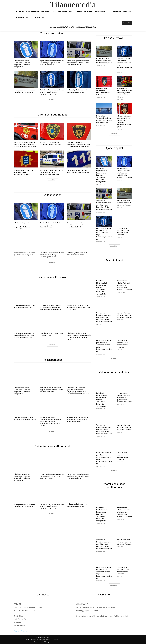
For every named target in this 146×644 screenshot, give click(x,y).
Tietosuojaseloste (21, 631)
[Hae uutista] (127, 23)
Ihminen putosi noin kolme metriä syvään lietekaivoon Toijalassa (104, 61)
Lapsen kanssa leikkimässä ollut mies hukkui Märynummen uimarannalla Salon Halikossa (124, 93)
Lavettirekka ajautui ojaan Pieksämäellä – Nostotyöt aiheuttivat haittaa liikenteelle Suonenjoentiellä (78, 144)
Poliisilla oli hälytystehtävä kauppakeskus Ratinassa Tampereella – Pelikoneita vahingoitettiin (102, 175)
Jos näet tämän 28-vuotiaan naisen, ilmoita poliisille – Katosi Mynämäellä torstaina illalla (79, 307)
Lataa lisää (52, 100)
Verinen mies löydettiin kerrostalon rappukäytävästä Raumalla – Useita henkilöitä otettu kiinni (78, 63)
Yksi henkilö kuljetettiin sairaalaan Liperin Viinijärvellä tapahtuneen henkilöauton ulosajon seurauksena (25, 144)
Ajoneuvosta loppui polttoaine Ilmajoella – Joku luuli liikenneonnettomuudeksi (23, 172)
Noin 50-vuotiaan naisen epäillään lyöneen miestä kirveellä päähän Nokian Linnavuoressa (77, 420)
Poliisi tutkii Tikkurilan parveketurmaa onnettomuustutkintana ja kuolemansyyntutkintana (52, 92)
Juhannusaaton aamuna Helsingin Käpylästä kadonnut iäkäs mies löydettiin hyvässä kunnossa (24, 335)
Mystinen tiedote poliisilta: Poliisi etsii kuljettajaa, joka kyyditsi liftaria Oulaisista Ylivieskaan (52, 63)
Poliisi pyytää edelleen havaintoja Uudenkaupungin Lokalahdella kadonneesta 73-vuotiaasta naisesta (52, 307)
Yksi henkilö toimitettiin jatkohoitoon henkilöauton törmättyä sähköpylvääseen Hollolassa (52, 172)
